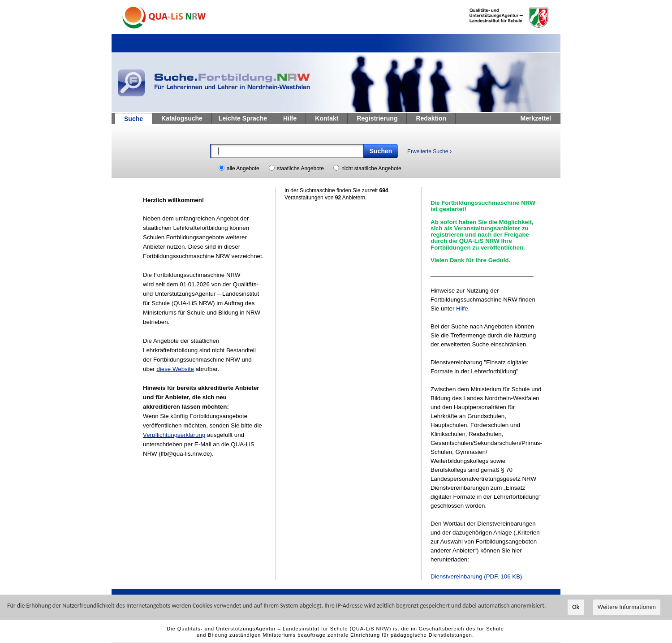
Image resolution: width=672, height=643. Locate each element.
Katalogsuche (182, 118)
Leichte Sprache (243, 118)
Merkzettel (536, 118)
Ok (576, 609)
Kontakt (327, 118)
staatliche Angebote (300, 168)
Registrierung (377, 118)
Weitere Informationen (627, 609)
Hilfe (290, 118)
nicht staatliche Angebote (371, 168)
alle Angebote (243, 168)
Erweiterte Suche (429, 151)
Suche (134, 119)
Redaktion (431, 118)
